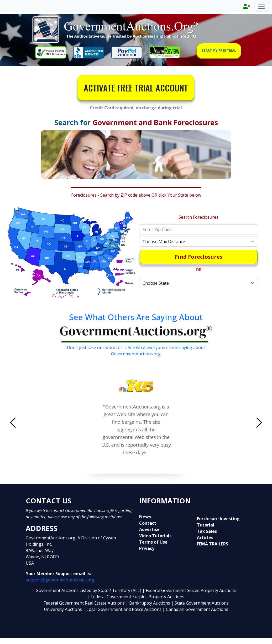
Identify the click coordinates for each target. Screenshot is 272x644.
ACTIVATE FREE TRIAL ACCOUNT (136, 88)
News (145, 517)
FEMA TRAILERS (213, 544)
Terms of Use (153, 542)
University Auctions (63, 609)
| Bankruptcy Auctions (148, 603)
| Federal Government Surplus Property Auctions (136, 597)
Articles (205, 538)
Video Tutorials (155, 536)
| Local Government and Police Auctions (122, 609)
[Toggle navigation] (261, 6)
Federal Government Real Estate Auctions (84, 603)
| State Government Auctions (200, 603)
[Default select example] (199, 242)
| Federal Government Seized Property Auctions (189, 590)
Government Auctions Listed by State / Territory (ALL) (89, 590)
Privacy (147, 548)
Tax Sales (207, 531)
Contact (148, 523)
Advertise (149, 529)
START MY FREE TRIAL (219, 51)
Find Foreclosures (199, 257)
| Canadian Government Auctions (195, 609)
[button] (32, 423)
